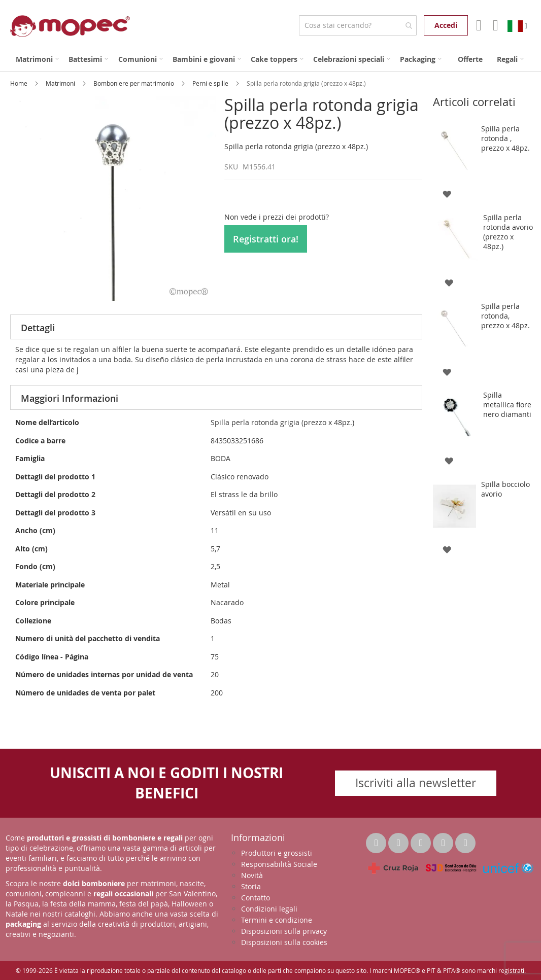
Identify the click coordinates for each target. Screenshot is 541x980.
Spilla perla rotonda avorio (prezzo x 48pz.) (508, 232)
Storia (251, 886)
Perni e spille (211, 83)
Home (20, 83)
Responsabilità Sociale (279, 864)
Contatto (256, 898)
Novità (252, 875)
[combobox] (358, 25)
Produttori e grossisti (277, 853)
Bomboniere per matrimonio (134, 83)
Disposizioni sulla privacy (284, 931)
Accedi (446, 25)
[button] (447, 194)
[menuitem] (37, 59)
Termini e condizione (277, 920)
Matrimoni (61, 83)
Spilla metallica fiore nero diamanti (507, 405)
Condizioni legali (269, 909)
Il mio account (478, 25)
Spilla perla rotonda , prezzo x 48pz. (505, 138)
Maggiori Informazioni (70, 398)
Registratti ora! (266, 239)
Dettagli (38, 328)
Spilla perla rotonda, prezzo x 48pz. (505, 316)
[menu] (270, 59)
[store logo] (70, 26)
